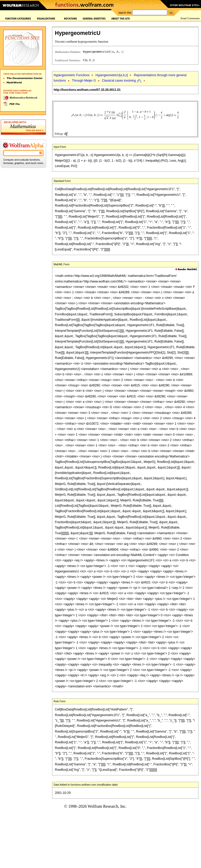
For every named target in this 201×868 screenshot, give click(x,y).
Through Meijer (84, 81)
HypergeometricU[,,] (112, 75)
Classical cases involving (122, 81)
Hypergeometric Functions (72, 75)
